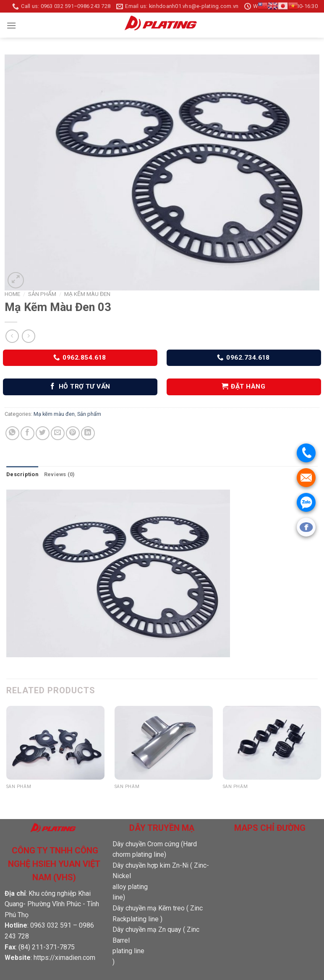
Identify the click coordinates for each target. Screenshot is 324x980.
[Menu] (11, 25)
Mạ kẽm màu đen (87, 294)
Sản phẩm (42, 294)
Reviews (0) (60, 474)
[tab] (22, 474)
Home (12, 294)
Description (22, 474)
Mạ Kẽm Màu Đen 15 (41, 796)
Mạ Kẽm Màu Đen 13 (257, 796)
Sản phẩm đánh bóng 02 (155, 796)
